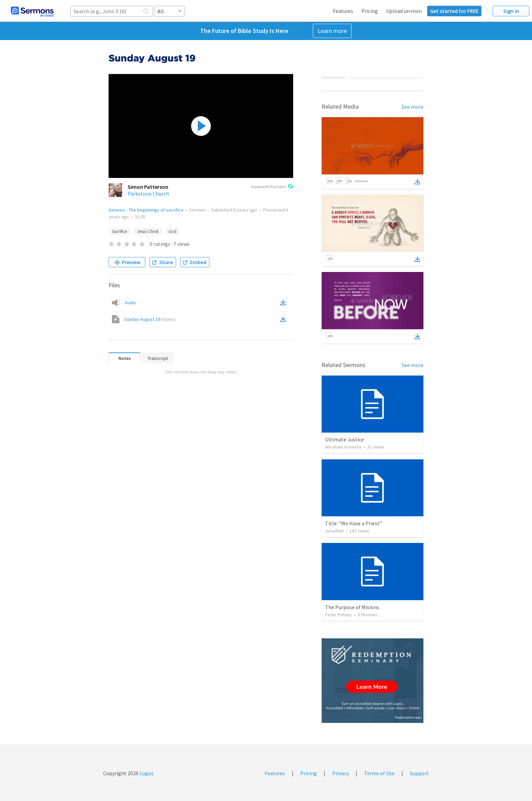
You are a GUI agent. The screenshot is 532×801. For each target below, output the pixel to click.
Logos (146, 773)
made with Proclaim (272, 187)
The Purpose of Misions (352, 607)
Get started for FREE (454, 11)
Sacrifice (119, 231)
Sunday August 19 (150, 319)
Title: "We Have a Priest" (354, 523)
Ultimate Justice (345, 439)
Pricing (370, 11)
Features (343, 11)
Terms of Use (379, 773)
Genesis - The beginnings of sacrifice (146, 210)
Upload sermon (404, 11)
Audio (131, 303)
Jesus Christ (148, 231)
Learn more (332, 31)
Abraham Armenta (343, 447)
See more (413, 107)
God (173, 231)
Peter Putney (338, 615)
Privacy (340, 773)
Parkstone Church (148, 194)
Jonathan (334, 531)
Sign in (511, 11)
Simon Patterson (148, 187)
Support (419, 773)
